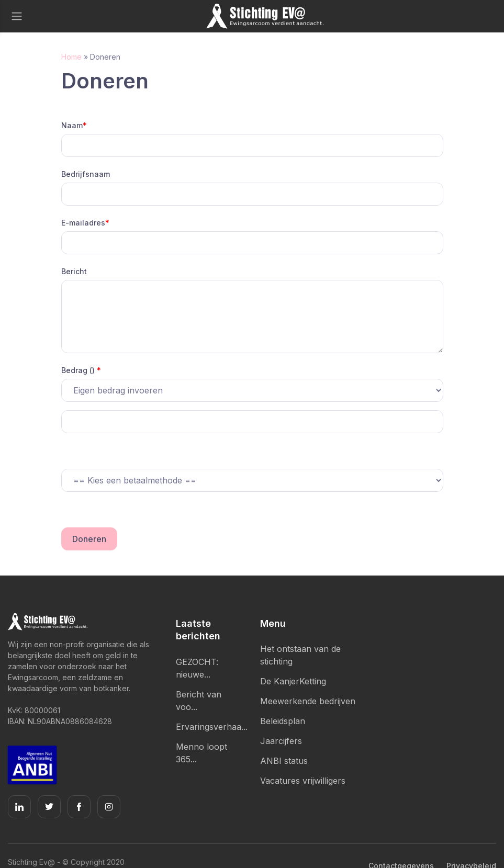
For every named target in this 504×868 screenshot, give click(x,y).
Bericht (74, 271)
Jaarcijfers (281, 741)
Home (71, 57)
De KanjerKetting (293, 681)
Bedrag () (81, 370)
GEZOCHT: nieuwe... (197, 668)
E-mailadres (85, 223)
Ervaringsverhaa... (210, 727)
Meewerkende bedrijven (308, 701)
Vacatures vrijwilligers (303, 781)
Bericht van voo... (199, 701)
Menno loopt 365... (201, 753)
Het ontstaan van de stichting (300, 655)
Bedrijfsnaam (86, 174)
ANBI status (284, 761)
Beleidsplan (283, 721)
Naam (74, 125)
